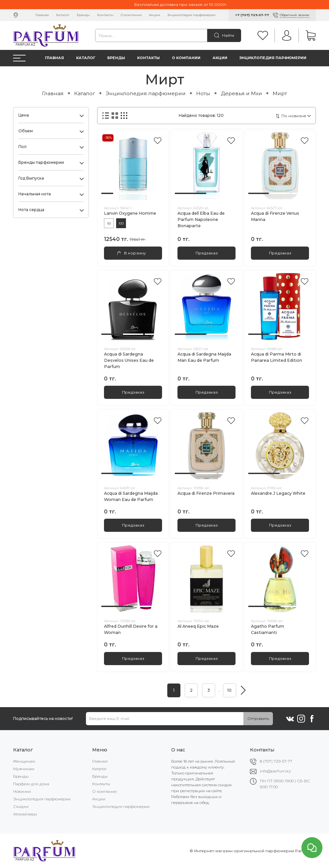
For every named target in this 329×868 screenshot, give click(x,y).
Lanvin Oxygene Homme (130, 213)
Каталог (63, 15)
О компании (131, 15)
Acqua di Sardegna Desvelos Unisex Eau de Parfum (129, 360)
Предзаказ (207, 253)
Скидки (21, 806)
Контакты (105, 15)
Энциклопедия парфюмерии (191, 15)
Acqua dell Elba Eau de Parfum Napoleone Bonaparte (201, 219)
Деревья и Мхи (241, 93)
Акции (154, 15)
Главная (42, 15)
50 (109, 223)
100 (121, 223)
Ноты (203, 93)
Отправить (258, 718)
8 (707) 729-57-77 (276, 761)
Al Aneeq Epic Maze (198, 626)
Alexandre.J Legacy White (278, 493)
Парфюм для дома (31, 784)
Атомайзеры (25, 814)
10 (229, 690)
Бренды (83, 15)
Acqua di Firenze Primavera (206, 493)
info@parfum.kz (275, 771)
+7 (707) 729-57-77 (252, 15)
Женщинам (24, 761)
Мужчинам (24, 769)
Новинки (22, 791)
